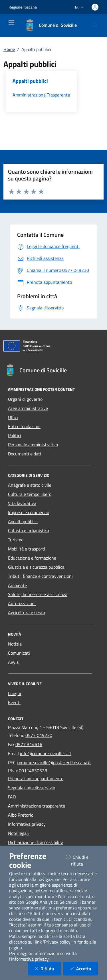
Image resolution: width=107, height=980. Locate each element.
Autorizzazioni (22, 603)
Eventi (14, 702)
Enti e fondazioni (24, 426)
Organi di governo (25, 399)
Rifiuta (48, 968)
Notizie (15, 644)
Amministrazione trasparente (37, 806)
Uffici (13, 417)
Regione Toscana (23, 7)
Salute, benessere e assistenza (38, 594)
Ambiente (17, 585)
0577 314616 (29, 744)
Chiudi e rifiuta (82, 860)
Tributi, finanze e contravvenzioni (40, 576)
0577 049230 (39, 735)
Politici (15, 435)
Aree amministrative (28, 408)
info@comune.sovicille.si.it (46, 753)
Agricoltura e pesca (27, 613)
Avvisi (14, 662)
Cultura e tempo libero (30, 494)
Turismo (16, 540)
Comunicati (19, 653)
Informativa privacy (27, 824)
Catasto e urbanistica (29, 531)
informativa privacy (30, 959)
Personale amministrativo (33, 445)
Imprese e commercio (29, 512)
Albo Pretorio (21, 815)
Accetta (84, 968)
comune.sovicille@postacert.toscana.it (54, 763)
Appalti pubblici (23, 521)
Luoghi (15, 693)
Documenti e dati (25, 454)
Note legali (18, 833)
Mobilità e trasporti (27, 549)
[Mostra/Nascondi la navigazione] (11, 22)
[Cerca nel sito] (95, 25)
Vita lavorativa (22, 503)
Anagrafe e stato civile (30, 485)
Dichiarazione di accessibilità (36, 842)
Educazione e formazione (32, 558)
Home (9, 49)
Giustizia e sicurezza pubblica (36, 567)
